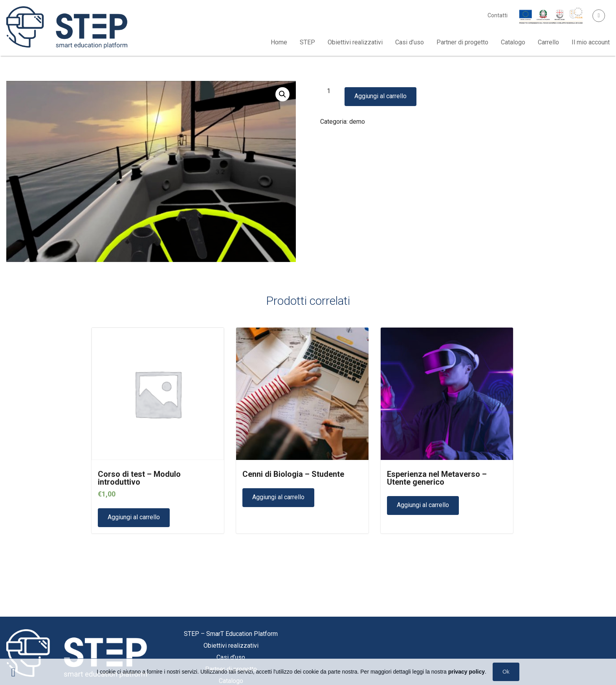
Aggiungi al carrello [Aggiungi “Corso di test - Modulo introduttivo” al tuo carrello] (134, 517)
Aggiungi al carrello (380, 96)
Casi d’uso (410, 42)
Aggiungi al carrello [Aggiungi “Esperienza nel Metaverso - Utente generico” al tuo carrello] (423, 505)
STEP (307, 42)
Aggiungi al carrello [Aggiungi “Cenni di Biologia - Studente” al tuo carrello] (278, 497)
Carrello (548, 42)
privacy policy (467, 672)
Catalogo (513, 42)
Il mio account (591, 42)
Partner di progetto (462, 42)
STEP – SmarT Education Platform (231, 634)
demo (357, 122)
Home (279, 42)
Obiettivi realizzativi (355, 42)
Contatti (498, 15)
